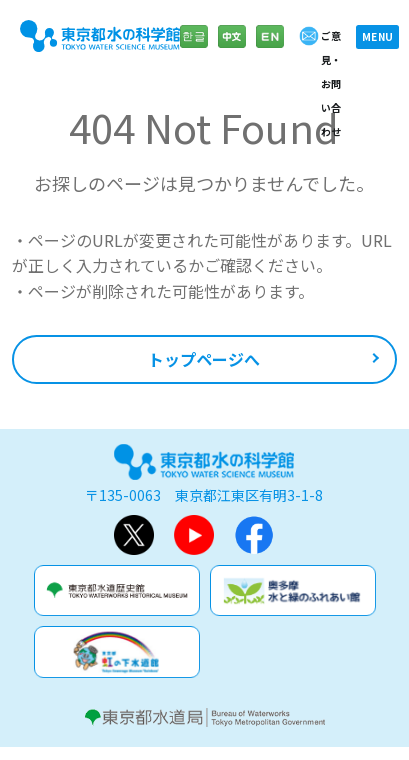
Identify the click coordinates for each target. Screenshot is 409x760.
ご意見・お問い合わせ (331, 83)
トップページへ (204, 359)
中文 (232, 46)
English (270, 46)
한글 (194, 46)
